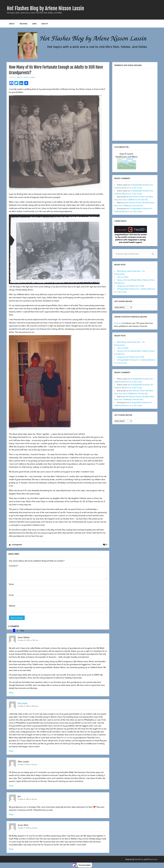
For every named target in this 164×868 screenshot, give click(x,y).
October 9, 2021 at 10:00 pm (28, 706)
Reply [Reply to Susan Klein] (11, 849)
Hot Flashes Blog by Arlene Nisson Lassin (45, 8)
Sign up (44, 24)
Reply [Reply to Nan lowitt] (11, 751)
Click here (118, 323)
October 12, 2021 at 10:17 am (28, 640)
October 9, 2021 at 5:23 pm (28, 764)
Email (11, 595)
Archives (23, 24)
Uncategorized (17, 544)
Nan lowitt (23, 703)
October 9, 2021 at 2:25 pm (28, 828)
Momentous (152, 859)
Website (12, 606)
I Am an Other (123, 277)
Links (34, 24)
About (12, 24)
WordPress (139, 859)
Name (11, 584)
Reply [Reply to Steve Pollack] (11, 692)
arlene (33, 77)
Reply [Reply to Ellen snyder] (11, 786)
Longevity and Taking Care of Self (131, 286)
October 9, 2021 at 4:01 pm (27, 799)
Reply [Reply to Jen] (11, 814)
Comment (14, 566)
